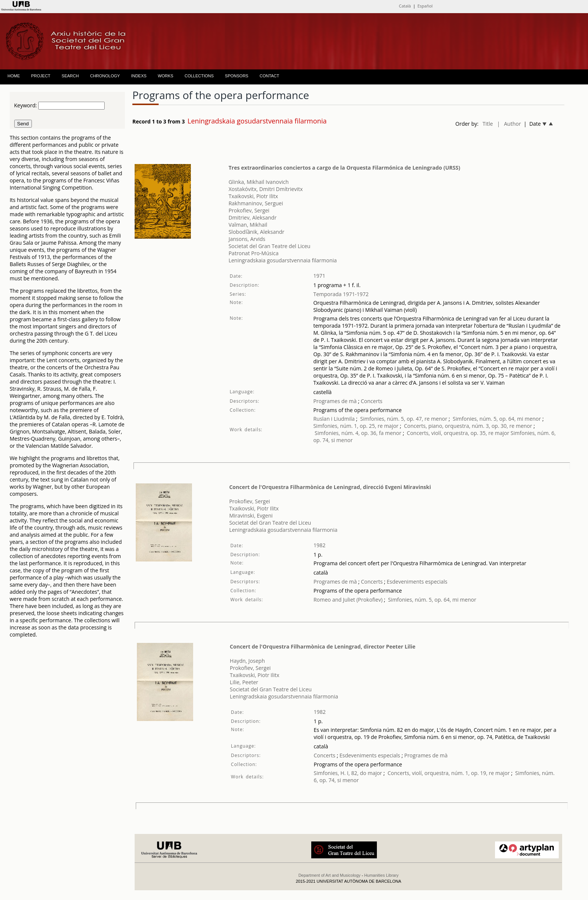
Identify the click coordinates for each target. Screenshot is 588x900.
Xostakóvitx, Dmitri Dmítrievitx (265, 189)
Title (488, 124)
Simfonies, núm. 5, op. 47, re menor (403, 419)
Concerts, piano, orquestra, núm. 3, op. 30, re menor (468, 426)
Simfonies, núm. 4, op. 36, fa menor (358, 433)
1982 (319, 545)
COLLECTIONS (199, 76)
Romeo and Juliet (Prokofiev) (348, 600)
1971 (319, 276)
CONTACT (269, 76)
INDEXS (139, 76)
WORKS (166, 76)
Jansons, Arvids (247, 239)
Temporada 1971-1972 (341, 294)
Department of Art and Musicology (330, 875)
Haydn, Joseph (247, 661)
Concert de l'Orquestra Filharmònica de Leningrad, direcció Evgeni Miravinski (330, 487)
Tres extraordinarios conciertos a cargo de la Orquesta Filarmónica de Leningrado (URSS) (344, 168)
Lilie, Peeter (244, 682)
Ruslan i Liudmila (334, 419)
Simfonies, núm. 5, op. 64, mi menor (497, 419)
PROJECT (41, 76)
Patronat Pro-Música (253, 253)
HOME (14, 76)
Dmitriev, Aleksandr (252, 217)
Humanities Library (381, 875)
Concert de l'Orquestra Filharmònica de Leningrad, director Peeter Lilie (323, 646)
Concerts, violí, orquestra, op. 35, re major (458, 433)
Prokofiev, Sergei (249, 210)
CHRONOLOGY (105, 76)
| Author (509, 124)
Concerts (371, 401)
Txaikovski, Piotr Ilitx (253, 196)
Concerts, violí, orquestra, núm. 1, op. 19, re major (448, 773)
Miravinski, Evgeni (251, 515)
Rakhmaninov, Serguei (256, 203)
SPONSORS (237, 76)
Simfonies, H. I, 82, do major (348, 773)
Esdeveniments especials (417, 582)
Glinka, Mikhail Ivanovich (258, 182)
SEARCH (70, 76)
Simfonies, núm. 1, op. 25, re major (356, 426)
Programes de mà (335, 401)
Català (405, 6)
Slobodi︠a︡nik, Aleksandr (256, 232)
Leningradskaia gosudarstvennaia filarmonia (283, 260)
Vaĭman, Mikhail (248, 225)
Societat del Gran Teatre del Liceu (269, 246)
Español (425, 6)
